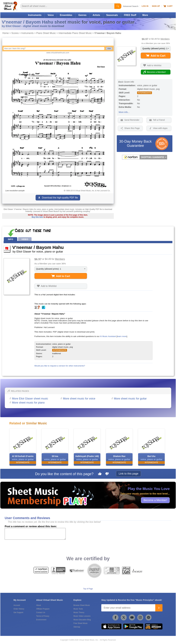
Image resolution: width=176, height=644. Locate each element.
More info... (124, 112)
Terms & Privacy (43, 616)
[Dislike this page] (107, 474)
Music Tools (78, 609)
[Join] (159, 608)
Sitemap (77, 627)
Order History (19, 609)
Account (17, 605)
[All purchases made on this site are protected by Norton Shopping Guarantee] (145, 159)
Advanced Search (131, 6)
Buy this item (37, 217)
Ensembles (66, 15)
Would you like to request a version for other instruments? (60, 366)
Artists (96, 15)
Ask (109, 48)
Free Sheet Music (81, 623)
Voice (51, 15)
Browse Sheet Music (82, 605)
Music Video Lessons (82, 616)
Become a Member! (155, 500)
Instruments (35, 15)
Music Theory (79, 612)
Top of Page (88, 589)
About (39, 605)
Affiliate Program (43, 609)
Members (165, 39)
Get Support (18, 612)
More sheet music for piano (28, 403)
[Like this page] (100, 474)
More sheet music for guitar (130, 399)
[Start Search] (118, 6)
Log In (145, 6)
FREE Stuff (130, 15)
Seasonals (112, 15)
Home (6, 33)
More (145, 15)
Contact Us (41, 612)
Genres (83, 15)
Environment (41, 620)
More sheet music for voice (79, 399)
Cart (168, 6)
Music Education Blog (82, 620)
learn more (122, 336)
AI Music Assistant (108, 336)
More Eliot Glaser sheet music (30, 399)
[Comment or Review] (35, 534)
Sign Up (156, 6)
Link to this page (128, 474)
